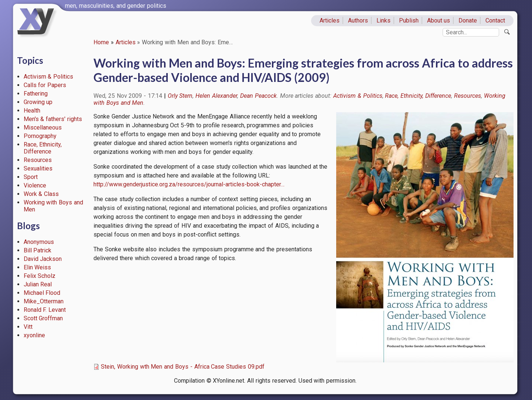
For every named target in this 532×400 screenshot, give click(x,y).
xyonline (34, 335)
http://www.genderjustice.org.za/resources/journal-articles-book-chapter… (189, 184)
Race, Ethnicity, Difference (43, 148)
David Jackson (43, 259)
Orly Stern (180, 96)
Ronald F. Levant (45, 310)
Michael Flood (42, 293)
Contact (495, 20)
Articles (330, 20)
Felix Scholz (40, 276)
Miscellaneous (43, 127)
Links (383, 20)
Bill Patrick (38, 250)
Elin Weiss (37, 267)
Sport (31, 177)
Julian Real (38, 284)
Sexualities (38, 168)
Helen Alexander (216, 96)
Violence (35, 185)
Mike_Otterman (44, 301)
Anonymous (39, 242)
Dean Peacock (258, 96)
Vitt (28, 327)
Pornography (40, 136)
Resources (38, 160)
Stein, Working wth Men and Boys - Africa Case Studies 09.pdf (183, 367)
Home (101, 42)
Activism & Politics (49, 77)
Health (32, 111)
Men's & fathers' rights (53, 119)
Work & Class (41, 194)
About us (439, 20)
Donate (468, 20)
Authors (358, 20)
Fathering (36, 94)
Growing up (38, 102)
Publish (409, 20)
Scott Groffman (43, 318)
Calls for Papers (45, 85)
